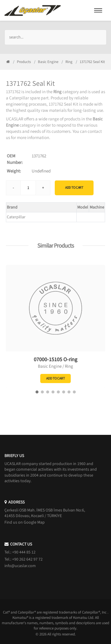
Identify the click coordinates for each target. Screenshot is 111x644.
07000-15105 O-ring (55, 360)
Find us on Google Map (25, 522)
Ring (69, 62)
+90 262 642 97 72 (27, 559)
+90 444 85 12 (24, 552)
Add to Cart (74, 188)
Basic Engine (48, 62)
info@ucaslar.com (20, 566)
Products (24, 62)
